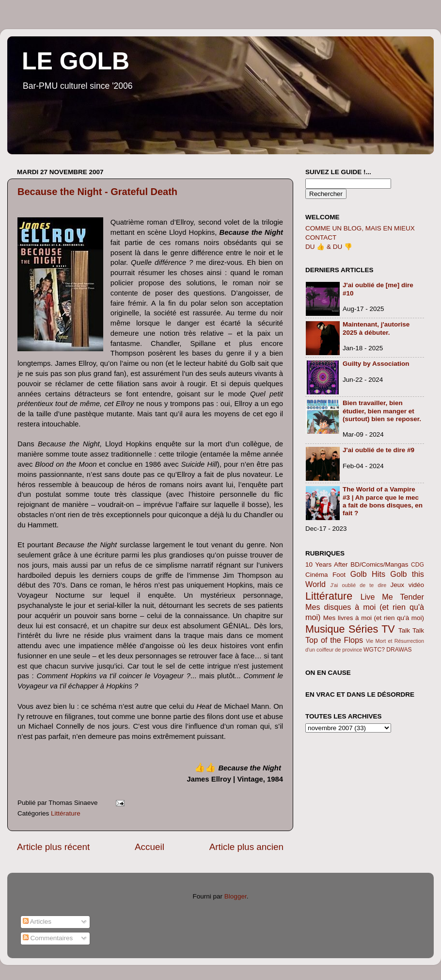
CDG (417, 565)
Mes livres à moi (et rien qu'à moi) (374, 618)
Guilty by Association (376, 364)
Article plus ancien (246, 847)
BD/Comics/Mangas (379, 564)
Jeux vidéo (407, 585)
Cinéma (317, 575)
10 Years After (327, 564)
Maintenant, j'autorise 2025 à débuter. (376, 328)
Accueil (150, 847)
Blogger (236, 896)
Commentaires (48, 938)
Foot (339, 575)
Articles (37, 922)
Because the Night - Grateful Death (97, 192)
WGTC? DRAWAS (388, 650)
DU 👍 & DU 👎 (329, 247)
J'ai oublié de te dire (359, 585)
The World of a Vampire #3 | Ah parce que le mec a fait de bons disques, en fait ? (383, 501)
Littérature (66, 813)
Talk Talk (411, 630)
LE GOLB (76, 61)
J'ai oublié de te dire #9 (378, 450)
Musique (325, 629)
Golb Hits (368, 574)
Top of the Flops (334, 640)
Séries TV (372, 629)
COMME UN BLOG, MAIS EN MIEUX (360, 228)
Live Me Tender (392, 597)
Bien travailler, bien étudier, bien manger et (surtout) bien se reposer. (382, 411)
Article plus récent (53, 847)
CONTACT (321, 237)
